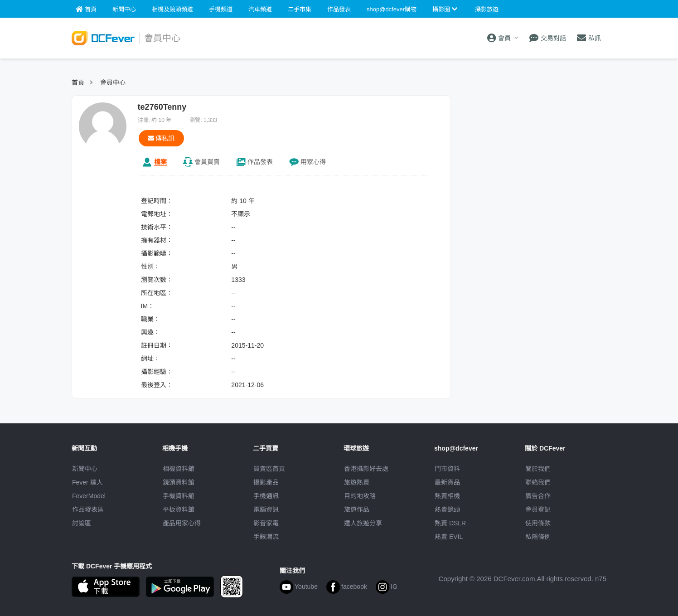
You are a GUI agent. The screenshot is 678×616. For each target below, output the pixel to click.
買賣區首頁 (269, 469)
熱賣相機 (447, 496)
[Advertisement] (533, 152)
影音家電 (266, 523)
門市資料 (447, 469)
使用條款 (538, 523)
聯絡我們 (538, 482)
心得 (313, 162)
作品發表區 (88, 509)
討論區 (82, 523)
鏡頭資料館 (179, 482)
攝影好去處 (366, 469)
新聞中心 (85, 469)
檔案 (160, 162)
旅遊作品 (357, 509)
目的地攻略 (360, 496)
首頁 (78, 82)
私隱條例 (538, 537)
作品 (260, 162)
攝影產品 (266, 482)
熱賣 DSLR (450, 523)
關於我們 (538, 469)
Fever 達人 (87, 482)
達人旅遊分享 (363, 523)
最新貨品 (447, 482)
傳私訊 (161, 138)
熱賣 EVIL (449, 537)
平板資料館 (179, 509)
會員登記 (538, 509)
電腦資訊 (266, 509)
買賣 (207, 162)
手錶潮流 (266, 537)
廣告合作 (538, 496)
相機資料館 (179, 469)
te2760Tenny (162, 107)
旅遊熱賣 (357, 482)
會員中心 (113, 82)
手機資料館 (179, 496)
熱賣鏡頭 (447, 509)
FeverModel (89, 496)
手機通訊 (266, 496)
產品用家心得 (182, 523)
